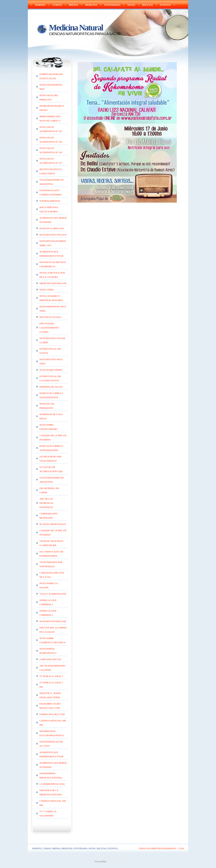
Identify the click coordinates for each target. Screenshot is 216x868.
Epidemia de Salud (51, 387)
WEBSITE (40, 5)
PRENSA (73, 5)
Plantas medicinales (53, 524)
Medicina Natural (76, 28)
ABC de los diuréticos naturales (46, 503)
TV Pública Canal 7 (51, 676)
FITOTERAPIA (112, 5)
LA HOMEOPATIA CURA (52, 784)
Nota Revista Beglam (53, 621)
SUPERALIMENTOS (50, 201)
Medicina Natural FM (53, 283)
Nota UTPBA (47, 290)
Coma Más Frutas (50, 659)
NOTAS (131, 5)
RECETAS (148, 5)
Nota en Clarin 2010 (52, 228)
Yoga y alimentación (53, 594)
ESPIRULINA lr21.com (52, 714)
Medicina (91, 5)
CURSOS (57, 5)
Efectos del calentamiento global (49, 328)
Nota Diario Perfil (51, 370)
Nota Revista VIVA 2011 (53, 235)
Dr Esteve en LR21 (50, 317)
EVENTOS (165, 5)
